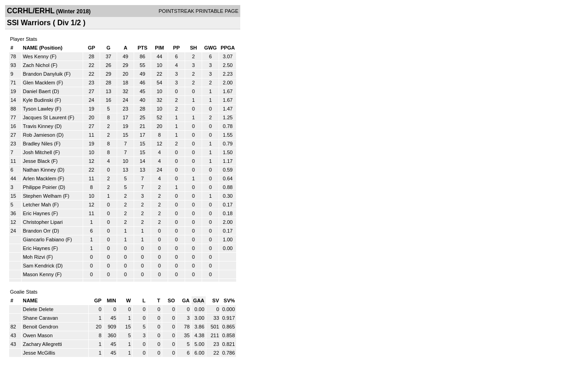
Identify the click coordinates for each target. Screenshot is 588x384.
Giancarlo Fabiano (44, 239)
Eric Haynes (37, 213)
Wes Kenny (36, 56)
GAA (198, 301)
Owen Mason (38, 335)
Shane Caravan (40, 318)
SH (193, 48)
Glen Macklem (39, 83)
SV (216, 301)
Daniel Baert (37, 91)
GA (186, 301)
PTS (142, 48)
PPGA (228, 48)
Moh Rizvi (34, 257)
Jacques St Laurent (45, 117)
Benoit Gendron (41, 327)
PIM (159, 48)
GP (91, 48)
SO (171, 301)
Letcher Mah (37, 205)
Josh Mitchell (38, 152)
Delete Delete (38, 309)
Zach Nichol (36, 65)
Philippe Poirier (40, 187)
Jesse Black (37, 161)
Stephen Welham (42, 196)
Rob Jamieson (39, 135)
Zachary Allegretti (42, 344)
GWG (210, 48)
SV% (229, 301)
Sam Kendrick (39, 266)
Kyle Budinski (38, 100)
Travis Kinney (38, 126)
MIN (112, 301)
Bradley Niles (38, 144)
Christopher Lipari (43, 222)
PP (177, 48)
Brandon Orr (37, 231)
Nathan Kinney (40, 170)
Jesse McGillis (39, 353)
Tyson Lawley (38, 109)
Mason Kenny (38, 274)
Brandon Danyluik (43, 74)
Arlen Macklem (40, 178)
